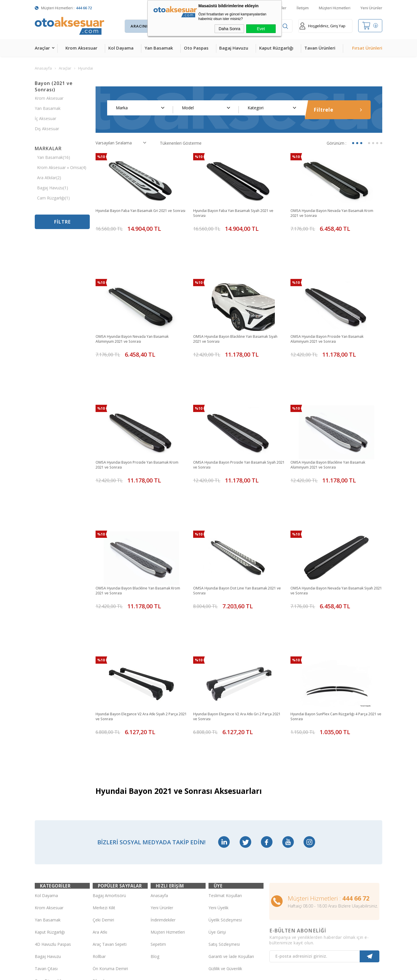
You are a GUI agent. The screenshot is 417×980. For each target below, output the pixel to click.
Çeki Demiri (103, 799)
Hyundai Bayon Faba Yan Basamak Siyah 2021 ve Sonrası (237, 214)
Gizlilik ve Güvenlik (225, 847)
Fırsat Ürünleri (367, 48)
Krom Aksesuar (81, 48)
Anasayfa (159, 774)
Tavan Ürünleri (320, 48)
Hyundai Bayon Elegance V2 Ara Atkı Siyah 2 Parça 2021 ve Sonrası (137, 616)
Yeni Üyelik (218, 786)
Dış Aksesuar (47, 129)
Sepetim (158, 823)
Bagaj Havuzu (234, 48)
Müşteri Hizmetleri (335, 8)
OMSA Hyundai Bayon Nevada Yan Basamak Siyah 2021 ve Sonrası (332, 516)
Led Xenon (45, 908)
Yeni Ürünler (371, 8)
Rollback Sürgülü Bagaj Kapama (114, 884)
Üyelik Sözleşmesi (225, 799)
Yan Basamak (159, 48)
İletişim (303, 8)
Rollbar (99, 835)
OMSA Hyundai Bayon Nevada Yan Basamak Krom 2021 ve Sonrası (332, 214)
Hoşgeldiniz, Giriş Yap (322, 26)
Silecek (99, 860)
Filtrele (338, 110)
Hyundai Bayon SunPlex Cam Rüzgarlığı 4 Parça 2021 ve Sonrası (335, 616)
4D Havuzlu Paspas (53, 823)
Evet (261, 29)
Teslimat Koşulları (225, 774)
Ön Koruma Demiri (110, 847)
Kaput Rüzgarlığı (276, 48)
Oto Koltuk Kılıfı (49, 872)
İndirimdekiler (163, 799)
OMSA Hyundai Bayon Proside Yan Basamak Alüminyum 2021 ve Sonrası (332, 314)
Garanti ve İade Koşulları (231, 835)
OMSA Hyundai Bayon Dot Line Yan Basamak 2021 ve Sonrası (236, 516)
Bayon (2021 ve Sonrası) (54, 86)
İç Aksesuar (45, 118)
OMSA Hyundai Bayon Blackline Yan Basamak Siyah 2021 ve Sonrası (236, 314)
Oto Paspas (196, 48)
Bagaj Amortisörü (109, 774)
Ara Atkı (100, 811)
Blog (155, 835)
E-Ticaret (192, 973)
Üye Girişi (217, 811)
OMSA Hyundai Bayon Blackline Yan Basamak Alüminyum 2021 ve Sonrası (333, 415)
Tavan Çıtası (46, 847)
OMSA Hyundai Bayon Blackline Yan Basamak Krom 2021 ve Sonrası (139, 516)
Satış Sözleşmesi (224, 823)
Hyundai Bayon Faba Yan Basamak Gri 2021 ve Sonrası (140, 214)
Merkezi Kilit (104, 786)
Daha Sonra (229, 29)
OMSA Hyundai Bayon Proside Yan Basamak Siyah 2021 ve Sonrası (235, 415)
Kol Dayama (121, 48)
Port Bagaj (103, 872)
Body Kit (43, 884)
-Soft (179, 973)
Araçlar (42, 48)
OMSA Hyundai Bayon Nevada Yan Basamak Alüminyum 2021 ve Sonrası (138, 314)
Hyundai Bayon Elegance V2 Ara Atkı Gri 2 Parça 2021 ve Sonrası (238, 616)
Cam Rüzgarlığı (49, 860)
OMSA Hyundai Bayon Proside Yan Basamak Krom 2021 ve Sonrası (137, 415)
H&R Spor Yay (48, 896)
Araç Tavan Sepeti (110, 823)
